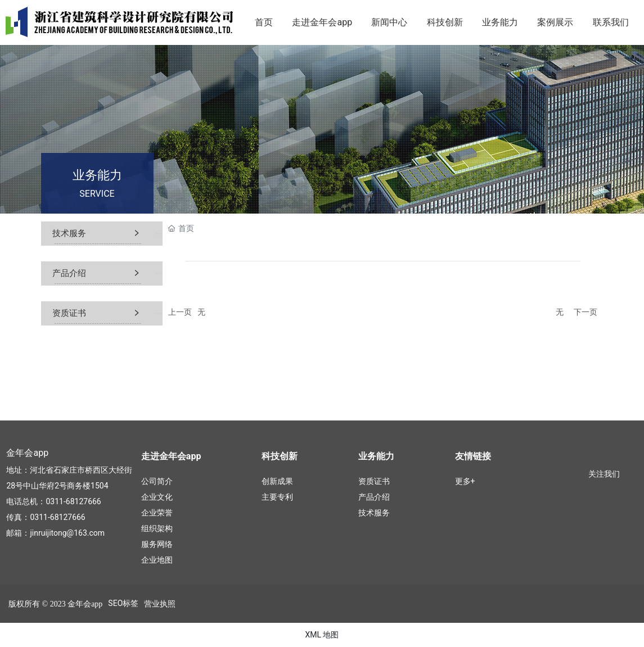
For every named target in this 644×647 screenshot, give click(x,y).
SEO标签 (123, 603)
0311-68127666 (73, 501)
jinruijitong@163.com (67, 533)
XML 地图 (322, 635)
